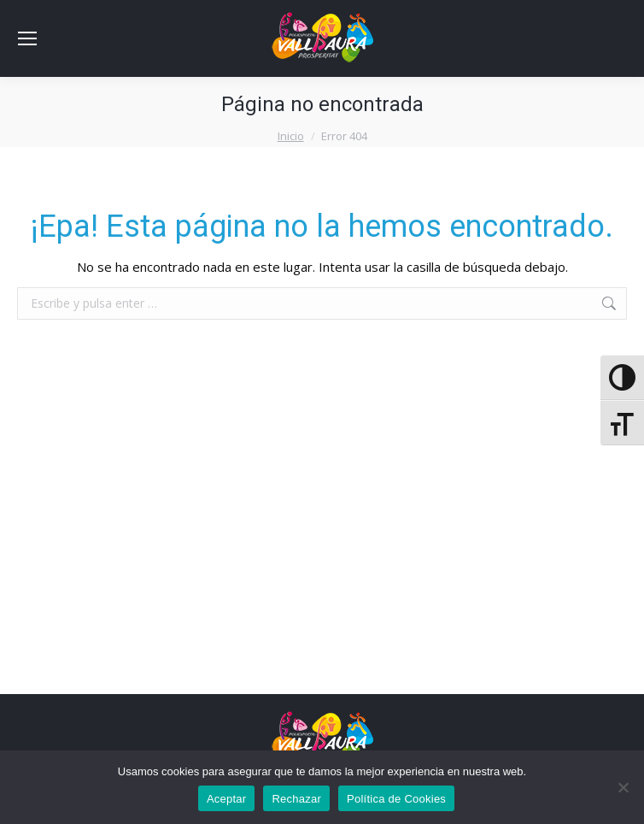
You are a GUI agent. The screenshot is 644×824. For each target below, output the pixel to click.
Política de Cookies (396, 799)
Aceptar (227, 799)
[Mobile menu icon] (27, 38)
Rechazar (296, 799)
